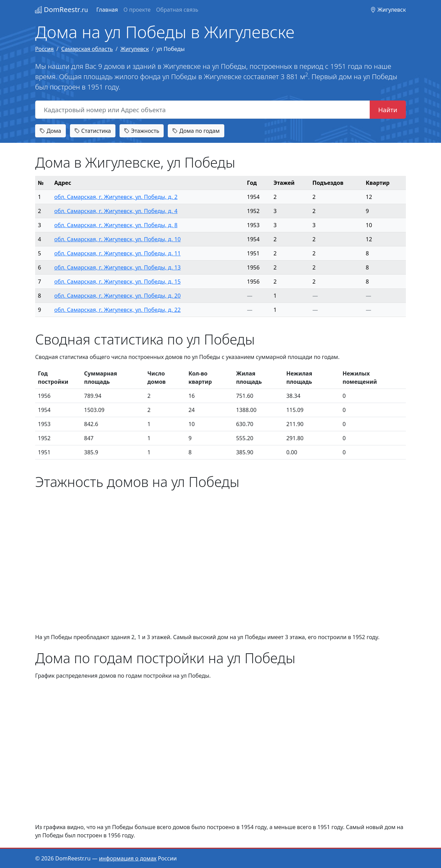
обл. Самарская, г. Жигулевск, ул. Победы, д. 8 (116, 225)
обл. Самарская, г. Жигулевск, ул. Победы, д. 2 (116, 197)
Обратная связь (177, 10)
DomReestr (61, 9)
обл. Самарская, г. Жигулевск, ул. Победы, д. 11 (117, 253)
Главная (107, 10)
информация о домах (128, 858)
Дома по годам (196, 131)
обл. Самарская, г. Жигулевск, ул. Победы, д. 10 (117, 239)
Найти (388, 110)
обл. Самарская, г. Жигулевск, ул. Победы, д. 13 (117, 267)
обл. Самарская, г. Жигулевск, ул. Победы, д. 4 (116, 211)
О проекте (137, 10)
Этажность (142, 131)
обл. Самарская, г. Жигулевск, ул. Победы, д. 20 (117, 296)
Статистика (93, 131)
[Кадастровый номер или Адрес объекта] (203, 110)
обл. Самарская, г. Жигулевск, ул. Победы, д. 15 (117, 282)
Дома (50, 131)
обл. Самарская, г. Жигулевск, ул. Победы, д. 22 (117, 310)
